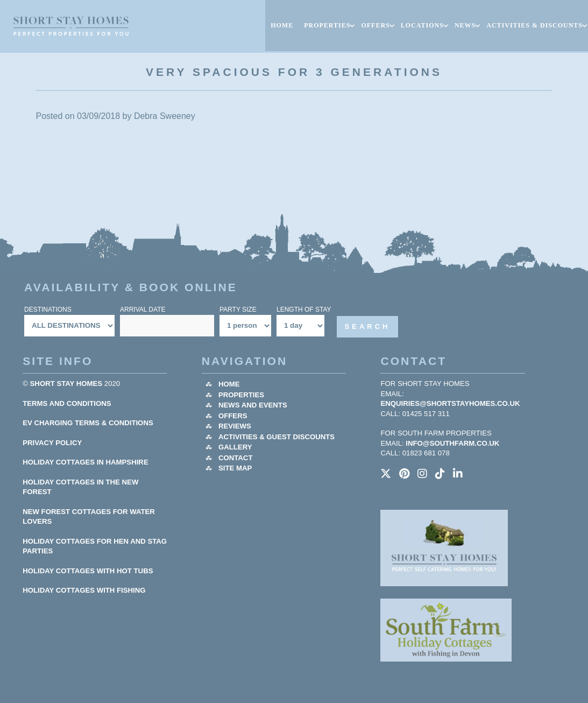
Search (368, 326)
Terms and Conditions (67, 403)
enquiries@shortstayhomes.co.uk (450, 403)
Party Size (238, 310)
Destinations (48, 310)
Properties (241, 395)
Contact (235, 458)
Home (229, 384)
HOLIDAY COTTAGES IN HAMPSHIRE (86, 462)
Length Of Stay (304, 310)
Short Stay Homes (66, 384)
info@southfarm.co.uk (452, 443)
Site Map (235, 468)
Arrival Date (143, 310)
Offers (233, 416)
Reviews (235, 426)
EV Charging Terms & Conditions (88, 423)
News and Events (253, 405)
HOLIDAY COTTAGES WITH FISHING (84, 590)
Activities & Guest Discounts (277, 437)
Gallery (235, 447)
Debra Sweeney (165, 116)
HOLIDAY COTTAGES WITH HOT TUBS (88, 571)
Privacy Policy (52, 443)
